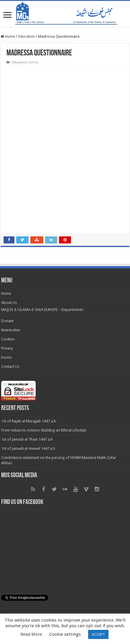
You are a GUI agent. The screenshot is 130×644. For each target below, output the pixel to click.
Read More (31, 634)
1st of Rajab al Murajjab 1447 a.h (29, 421)
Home (8, 36)
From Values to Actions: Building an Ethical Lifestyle (44, 430)
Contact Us (10, 367)
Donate (7, 321)
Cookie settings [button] (65, 634)
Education (27, 36)
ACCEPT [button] (98, 634)
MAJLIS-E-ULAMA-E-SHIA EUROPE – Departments (42, 310)
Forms (34, 62)
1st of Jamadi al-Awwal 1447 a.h (28, 448)
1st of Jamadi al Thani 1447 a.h (27, 439)
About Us (9, 303)
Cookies (8, 339)
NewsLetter (11, 330)
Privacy (7, 348)
